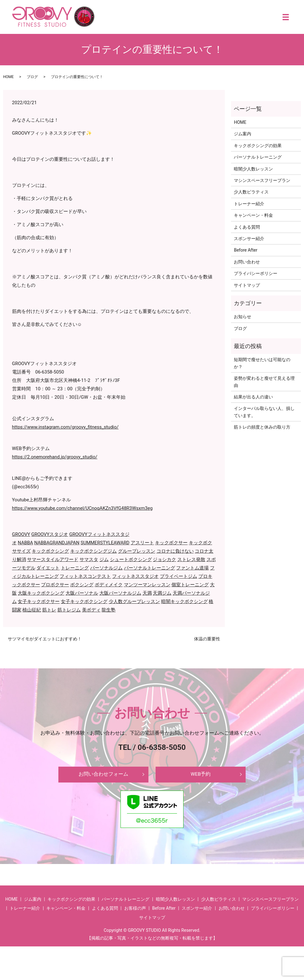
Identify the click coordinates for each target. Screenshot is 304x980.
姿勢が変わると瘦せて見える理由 (264, 382)
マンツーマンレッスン (147, 585)
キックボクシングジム (93, 551)
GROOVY (21, 534)
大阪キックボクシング (41, 593)
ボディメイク (109, 585)
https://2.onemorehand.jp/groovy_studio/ (55, 457)
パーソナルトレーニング (150, 568)
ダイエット (48, 568)
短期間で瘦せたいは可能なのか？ (262, 363)
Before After (245, 250)
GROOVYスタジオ (50, 534)
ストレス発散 (191, 560)
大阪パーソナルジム (120, 593)
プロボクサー (55, 585)
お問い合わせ (247, 262)
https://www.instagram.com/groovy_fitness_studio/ (65, 427)
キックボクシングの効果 (258, 146)
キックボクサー (171, 543)
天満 (147, 593)
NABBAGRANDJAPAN (57, 543)
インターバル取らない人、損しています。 (264, 412)
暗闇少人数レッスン (253, 169)
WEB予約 (201, 776)
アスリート (142, 543)
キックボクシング (50, 551)
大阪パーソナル (82, 593)
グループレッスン (137, 551)
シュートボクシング (131, 560)
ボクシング (82, 585)
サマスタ (89, 560)
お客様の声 (135, 911)
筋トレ (49, 610)
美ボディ (91, 610)
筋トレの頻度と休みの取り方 (262, 427)
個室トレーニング (190, 585)
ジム (104, 560)
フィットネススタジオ (135, 576)
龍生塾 (109, 610)
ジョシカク (164, 560)
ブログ (32, 77)
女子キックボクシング (84, 601)
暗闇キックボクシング (184, 601)
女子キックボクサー (39, 601)
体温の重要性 (207, 639)
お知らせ (243, 317)
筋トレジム (69, 610)
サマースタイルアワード (53, 560)
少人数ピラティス (251, 192)
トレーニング (75, 568)
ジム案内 (243, 134)
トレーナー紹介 (249, 204)
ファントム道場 (192, 568)
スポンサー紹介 (249, 239)
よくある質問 (247, 227)
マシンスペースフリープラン (262, 180)
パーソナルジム (106, 568)
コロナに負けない (175, 551)
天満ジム (162, 593)
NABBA (25, 543)
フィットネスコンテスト (85, 576)
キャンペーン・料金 (253, 215)
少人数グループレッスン (134, 601)
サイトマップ (247, 285)
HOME (8, 77)
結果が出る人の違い (253, 397)
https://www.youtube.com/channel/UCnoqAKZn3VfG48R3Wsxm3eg (82, 508)
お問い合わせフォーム (103, 776)
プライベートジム (179, 576)
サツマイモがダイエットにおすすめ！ (45, 639)
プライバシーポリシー (256, 273)
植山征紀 (32, 610)
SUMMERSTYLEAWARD (105, 543)
